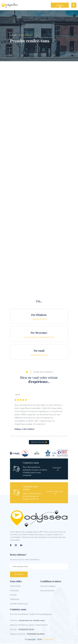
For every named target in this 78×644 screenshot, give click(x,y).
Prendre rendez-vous (60, 6)
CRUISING (14, 591)
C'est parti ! (57, 469)
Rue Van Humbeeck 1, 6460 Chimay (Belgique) (31, 615)
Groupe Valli (48, 640)
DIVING (13, 595)
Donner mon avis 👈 (39, 443)
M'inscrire (19, 575)
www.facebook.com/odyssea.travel (39, 338)
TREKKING (15, 600)
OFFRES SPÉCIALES (19, 604)
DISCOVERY (15, 587)
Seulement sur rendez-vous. (32, 621)
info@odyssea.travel (39, 355)
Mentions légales (48, 587)
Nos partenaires (47, 591)
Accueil (13, 35)
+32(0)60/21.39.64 (39, 320)
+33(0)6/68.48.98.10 (35, 634)
